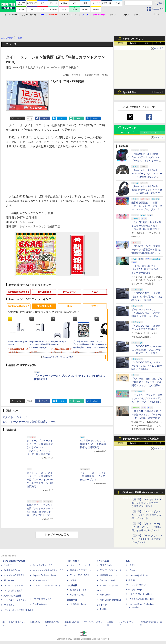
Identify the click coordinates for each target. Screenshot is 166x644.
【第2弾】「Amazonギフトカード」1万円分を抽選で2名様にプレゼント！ (147, 515)
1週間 (146, 43)
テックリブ (102, 605)
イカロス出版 (103, 561)
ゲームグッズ (69, 292)
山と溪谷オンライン (79, 590)
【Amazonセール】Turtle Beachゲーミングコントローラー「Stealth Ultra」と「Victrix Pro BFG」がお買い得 (147, 177)
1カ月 (159, 43)
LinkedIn (96, 119)
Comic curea (135, 570)
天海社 (133, 565)
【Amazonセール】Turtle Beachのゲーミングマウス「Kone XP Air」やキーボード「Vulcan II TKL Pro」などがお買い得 (147, 161)
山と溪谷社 (72, 585)
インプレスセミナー (42, 580)
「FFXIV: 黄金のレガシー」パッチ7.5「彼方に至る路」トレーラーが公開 (146, 269)
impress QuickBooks (139, 575)
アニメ (95, 292)
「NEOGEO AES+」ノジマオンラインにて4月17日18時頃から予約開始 (147, 366)
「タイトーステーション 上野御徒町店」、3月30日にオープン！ (93, 476)
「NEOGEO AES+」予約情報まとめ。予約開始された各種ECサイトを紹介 (147, 297)
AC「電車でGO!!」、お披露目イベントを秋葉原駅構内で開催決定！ (93, 444)
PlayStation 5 (44, 292)
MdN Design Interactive (111, 600)
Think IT (8, 565)
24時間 (133, 43)
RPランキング (127, 132)
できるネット (10, 605)
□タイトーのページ (15, 417)
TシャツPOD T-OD (80, 575)
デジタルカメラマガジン (15, 600)
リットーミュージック (80, 565)
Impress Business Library (44, 575)
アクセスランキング (133, 39)
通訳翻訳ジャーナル (109, 575)
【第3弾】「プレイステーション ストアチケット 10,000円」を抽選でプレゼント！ (146, 527)
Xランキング (129, 128)
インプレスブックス (42, 599)
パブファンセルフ (138, 585)
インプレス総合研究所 (14, 575)
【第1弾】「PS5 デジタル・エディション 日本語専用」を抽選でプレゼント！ (147, 503)
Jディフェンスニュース (111, 570)
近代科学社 (72, 600)
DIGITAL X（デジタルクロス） (47, 585)
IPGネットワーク (134, 590)
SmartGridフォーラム (43, 565)
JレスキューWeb (108, 580)
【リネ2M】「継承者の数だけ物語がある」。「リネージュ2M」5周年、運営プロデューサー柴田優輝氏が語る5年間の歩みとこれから (147, 418)
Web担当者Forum (12, 570)
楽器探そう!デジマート (81, 570)
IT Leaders (9, 580)
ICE (128, 561)
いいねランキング (152, 132)
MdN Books (105, 595)
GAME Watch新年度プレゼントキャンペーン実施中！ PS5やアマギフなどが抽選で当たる (143, 493)
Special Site (129, 92)
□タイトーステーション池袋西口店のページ (30, 422)
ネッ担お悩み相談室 (13, 591)
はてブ (62, 119)
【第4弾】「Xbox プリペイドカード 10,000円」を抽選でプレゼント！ (147, 539)
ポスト (20, 119)
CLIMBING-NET (78, 595)
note (79, 119)
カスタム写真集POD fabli (142, 599)
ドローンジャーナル (13, 585)
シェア (45, 119)
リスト (30, 119)
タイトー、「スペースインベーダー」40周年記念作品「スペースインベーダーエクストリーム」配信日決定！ (40, 480)
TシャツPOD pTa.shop (141, 594)
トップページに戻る (57, 535)
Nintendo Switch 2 (19, 292)
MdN (99, 591)
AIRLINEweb (106, 565)
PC (76, 15)
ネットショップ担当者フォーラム (48, 570)
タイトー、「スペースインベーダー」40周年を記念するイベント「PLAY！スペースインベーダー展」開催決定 (40, 447)
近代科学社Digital (78, 604)
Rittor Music (73, 561)
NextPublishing (40, 604)
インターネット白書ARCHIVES (19, 610)
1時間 (121, 43)
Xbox (69, 306)
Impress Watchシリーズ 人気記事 (141, 439)
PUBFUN (130, 580)
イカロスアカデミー (109, 585)
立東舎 (73, 580)
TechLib (103, 609)
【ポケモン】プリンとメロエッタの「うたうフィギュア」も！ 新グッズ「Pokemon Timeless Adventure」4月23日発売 (147, 402)
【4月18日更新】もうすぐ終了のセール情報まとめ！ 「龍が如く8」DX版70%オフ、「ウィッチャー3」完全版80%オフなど (146, 229)
